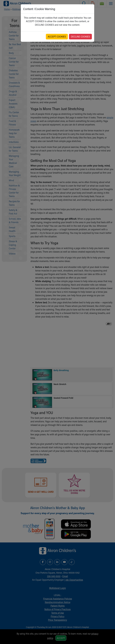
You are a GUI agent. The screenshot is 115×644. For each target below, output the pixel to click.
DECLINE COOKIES (80, 37)
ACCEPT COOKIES (57, 37)
